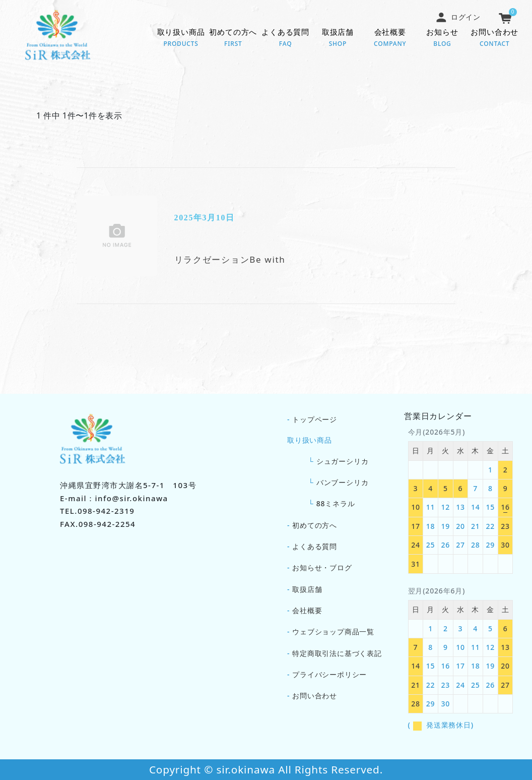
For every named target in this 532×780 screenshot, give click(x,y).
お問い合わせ (495, 38)
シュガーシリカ (343, 461)
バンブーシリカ (343, 482)
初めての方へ (233, 38)
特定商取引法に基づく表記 (337, 653)
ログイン (458, 17)
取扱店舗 (338, 38)
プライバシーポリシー (329, 674)
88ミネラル (336, 503)
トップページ (315, 419)
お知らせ (442, 38)
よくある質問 (286, 38)
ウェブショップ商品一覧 (333, 632)
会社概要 (390, 38)
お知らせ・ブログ (322, 567)
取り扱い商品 (181, 38)
